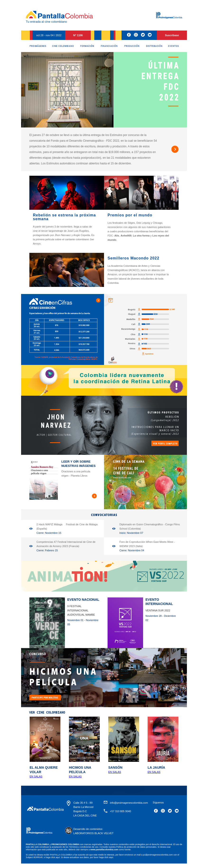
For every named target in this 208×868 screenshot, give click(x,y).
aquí (111, 857)
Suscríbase (172, 35)
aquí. (58, 857)
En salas (36, 776)
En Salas (115, 772)
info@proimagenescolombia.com (129, 803)
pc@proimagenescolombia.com (158, 855)
